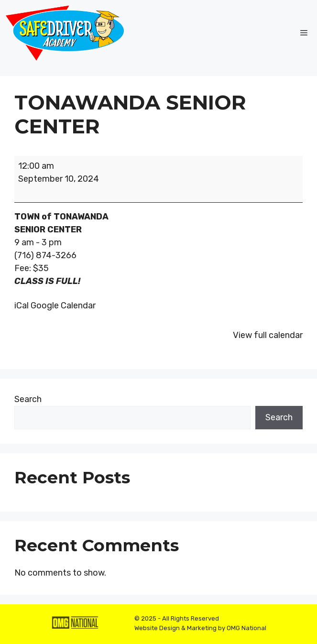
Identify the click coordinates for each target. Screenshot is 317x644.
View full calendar (268, 335)
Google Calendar (63, 306)
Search (28, 399)
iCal (22, 306)
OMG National (246, 628)
